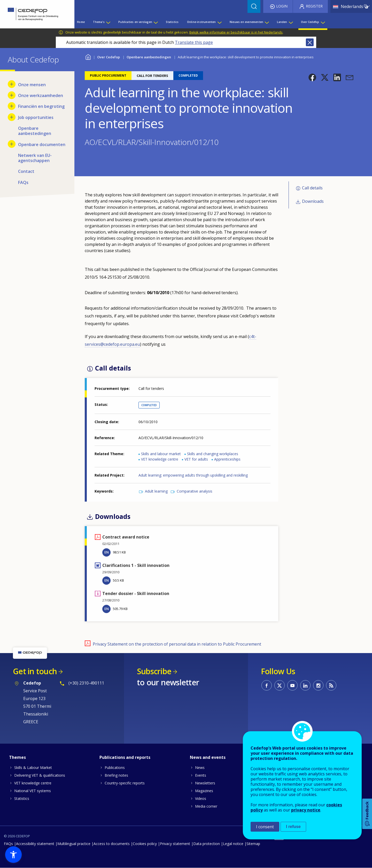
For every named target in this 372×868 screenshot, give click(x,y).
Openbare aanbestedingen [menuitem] (35, 131)
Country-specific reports (125, 783)
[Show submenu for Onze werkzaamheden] (12, 95)
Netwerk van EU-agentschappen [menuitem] (35, 158)
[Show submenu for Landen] (291, 22)
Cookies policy (145, 844)
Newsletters (205, 783)
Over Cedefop (109, 57)
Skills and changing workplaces (213, 454)
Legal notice (233, 844)
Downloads (313, 201)
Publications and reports (125, 757)
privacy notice (306, 810)
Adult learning (156, 491)
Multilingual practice (74, 844)
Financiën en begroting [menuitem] (41, 106)
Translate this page (194, 42)
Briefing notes (116, 775)
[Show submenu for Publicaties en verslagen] (156, 22)
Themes (17, 757)
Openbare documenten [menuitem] (42, 144)
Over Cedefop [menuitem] (310, 22)
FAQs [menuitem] (23, 182)
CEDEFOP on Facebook (267, 685)
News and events (208, 757)
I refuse (293, 827)
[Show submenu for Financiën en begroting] (12, 106)
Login (282, 6)
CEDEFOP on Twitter (280, 685)
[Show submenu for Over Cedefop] (323, 22)
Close (310, 42)
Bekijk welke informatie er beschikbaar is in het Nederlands (236, 32)
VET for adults (196, 459)
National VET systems (33, 791)
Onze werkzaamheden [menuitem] (41, 95)
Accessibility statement (35, 844)
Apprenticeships (227, 459)
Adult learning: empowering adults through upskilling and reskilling (193, 475)
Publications (115, 767)
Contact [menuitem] (26, 171)
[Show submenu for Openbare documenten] (12, 144)
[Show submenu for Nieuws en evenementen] (267, 22)
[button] (312, 77)
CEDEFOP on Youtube (292, 685)
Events (201, 775)
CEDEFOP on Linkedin (305, 685)
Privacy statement (175, 844)
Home (88, 56)
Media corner (206, 806)
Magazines (204, 791)
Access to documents (112, 844)
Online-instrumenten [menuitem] (202, 22)
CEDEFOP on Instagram (318, 685)
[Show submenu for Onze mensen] (12, 84)
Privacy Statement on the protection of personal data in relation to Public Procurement (177, 644)
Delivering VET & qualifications (40, 775)
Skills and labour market (161, 454)
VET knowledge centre (160, 459)
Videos (201, 798)
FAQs (8, 844)
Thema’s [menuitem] (99, 22)
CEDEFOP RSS (331, 685)
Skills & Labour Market (33, 767)
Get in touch (35, 671)
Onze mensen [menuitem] (32, 85)
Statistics (22, 798)
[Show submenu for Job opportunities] (12, 117)
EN (107, 552)
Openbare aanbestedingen (149, 57)
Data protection (207, 844)
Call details (312, 188)
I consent (265, 827)
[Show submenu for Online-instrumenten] (219, 22)
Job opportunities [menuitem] (36, 117)
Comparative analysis (195, 491)
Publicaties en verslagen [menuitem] (135, 22)
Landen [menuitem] (282, 22)
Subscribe (154, 671)
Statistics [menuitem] (172, 22)
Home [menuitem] (81, 22)
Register (314, 6)
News (200, 767)
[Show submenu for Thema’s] (108, 22)
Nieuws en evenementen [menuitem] (246, 22)
